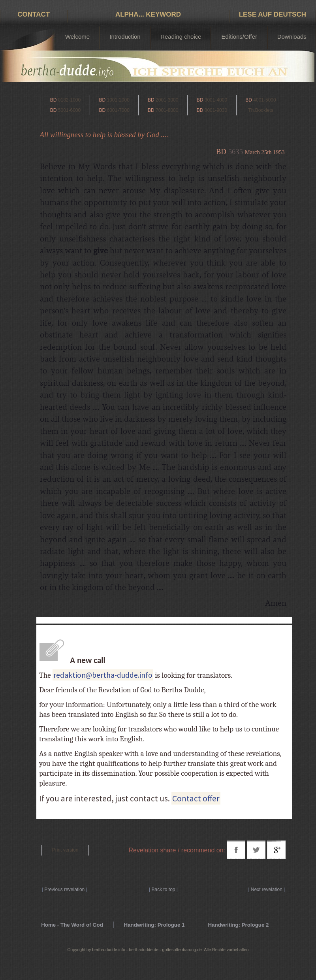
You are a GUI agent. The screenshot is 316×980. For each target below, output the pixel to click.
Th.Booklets (261, 110)
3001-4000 (212, 100)
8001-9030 (212, 110)
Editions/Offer (239, 37)
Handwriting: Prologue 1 (154, 925)
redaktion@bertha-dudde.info (103, 675)
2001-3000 (163, 100)
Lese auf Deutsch (273, 14)
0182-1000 (65, 100)
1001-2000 (114, 100)
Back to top (163, 890)
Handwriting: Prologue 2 (238, 925)
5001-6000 (65, 110)
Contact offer (196, 798)
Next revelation (267, 890)
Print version (65, 850)
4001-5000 (261, 100)
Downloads (292, 37)
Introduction (125, 37)
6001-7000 (114, 110)
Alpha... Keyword (148, 14)
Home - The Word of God (72, 925)
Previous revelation (64, 890)
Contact (34, 14)
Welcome (77, 37)
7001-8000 (163, 110)
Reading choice (181, 37)
